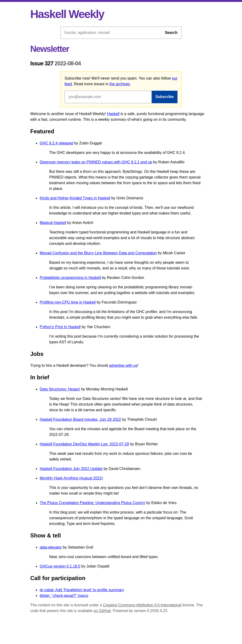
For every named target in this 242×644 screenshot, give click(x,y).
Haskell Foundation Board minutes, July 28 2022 (80, 419)
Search (171, 33)
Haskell (113, 114)
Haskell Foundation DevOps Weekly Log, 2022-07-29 (84, 444)
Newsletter (50, 49)
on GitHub (102, 611)
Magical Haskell (53, 223)
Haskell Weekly (67, 14)
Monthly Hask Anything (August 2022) (71, 478)
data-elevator (51, 547)
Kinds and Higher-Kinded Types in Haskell (75, 198)
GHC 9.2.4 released (56, 143)
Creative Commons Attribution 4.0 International (142, 605)
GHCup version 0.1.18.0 (60, 566)
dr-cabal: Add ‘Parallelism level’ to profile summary (82, 590)
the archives (120, 84)
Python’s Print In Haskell (60, 327)
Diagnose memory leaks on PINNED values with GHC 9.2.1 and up (96, 162)
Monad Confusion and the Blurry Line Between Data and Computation (98, 253)
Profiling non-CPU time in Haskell (68, 302)
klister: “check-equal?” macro (64, 596)
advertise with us (123, 365)
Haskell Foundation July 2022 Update (71, 469)
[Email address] (108, 97)
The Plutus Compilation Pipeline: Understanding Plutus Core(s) (92, 503)
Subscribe (165, 97)
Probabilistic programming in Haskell (70, 278)
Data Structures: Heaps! (60, 389)
